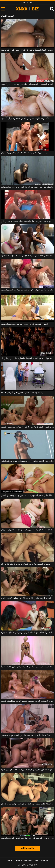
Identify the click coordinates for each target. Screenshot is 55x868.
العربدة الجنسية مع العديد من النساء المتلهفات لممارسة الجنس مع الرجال (28, 358)
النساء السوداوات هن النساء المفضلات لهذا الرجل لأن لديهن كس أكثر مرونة (28, 50)
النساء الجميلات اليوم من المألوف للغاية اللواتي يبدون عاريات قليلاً (28, 667)
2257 (37, 861)
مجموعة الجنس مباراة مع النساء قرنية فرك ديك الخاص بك (26, 564)
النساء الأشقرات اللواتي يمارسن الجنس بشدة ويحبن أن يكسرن (28, 118)
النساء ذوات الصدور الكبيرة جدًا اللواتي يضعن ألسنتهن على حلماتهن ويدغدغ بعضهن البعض (28, 495)
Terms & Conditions (24, 861)
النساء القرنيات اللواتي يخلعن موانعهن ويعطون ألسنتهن (24, 324)
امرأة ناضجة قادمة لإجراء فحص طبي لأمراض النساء (23, 393)
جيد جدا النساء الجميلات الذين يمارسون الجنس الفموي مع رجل (28, 530)
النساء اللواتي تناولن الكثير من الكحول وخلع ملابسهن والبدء (26, 598)
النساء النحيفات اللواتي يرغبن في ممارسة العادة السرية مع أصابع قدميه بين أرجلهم (28, 221)
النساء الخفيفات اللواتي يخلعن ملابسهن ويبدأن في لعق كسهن (27, 84)
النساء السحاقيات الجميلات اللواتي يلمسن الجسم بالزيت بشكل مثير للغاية (28, 701)
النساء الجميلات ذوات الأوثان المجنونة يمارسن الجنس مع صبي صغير (28, 735)
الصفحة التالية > (27, 848)
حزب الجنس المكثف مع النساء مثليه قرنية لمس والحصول (26, 153)
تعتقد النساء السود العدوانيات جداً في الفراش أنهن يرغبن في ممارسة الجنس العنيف (28, 290)
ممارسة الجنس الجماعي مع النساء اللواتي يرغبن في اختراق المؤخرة (28, 632)
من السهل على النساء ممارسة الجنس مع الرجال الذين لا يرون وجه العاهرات (28, 187)
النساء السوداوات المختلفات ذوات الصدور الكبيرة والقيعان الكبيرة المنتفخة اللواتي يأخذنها (28, 769)
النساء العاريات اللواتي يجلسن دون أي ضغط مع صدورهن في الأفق (28, 461)
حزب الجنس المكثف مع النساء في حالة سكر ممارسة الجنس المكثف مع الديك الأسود (28, 255)
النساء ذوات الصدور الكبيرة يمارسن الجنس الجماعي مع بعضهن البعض (28, 427)
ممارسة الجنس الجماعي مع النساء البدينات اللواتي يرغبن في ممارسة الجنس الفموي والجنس (28, 838)
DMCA (10, 861)
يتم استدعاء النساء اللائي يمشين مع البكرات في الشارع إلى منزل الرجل (28, 804)
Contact (45, 861)
